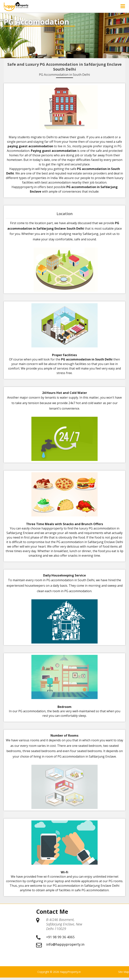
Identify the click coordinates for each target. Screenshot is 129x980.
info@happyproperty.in (65, 947)
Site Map (124, 974)
